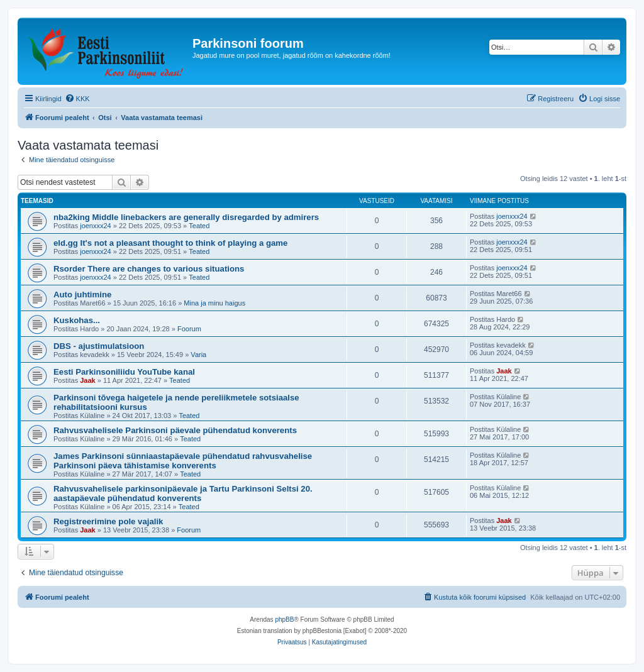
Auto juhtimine (82, 295)
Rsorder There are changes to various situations (149, 269)
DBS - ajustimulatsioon (99, 346)
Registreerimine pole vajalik (108, 521)
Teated (199, 226)
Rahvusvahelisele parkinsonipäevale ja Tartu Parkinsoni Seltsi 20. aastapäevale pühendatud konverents (183, 493)
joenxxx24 (96, 226)
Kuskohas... (77, 320)
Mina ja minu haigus (214, 303)
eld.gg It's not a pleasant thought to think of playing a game (170, 243)
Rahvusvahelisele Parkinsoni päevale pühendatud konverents (175, 430)
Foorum (189, 329)
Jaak (87, 380)
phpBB (284, 620)
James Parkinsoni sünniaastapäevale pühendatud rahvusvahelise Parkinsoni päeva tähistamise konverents (183, 461)
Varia (198, 355)
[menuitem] (77, 99)
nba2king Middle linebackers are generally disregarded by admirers (186, 217)
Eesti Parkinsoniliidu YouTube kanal (124, 372)
